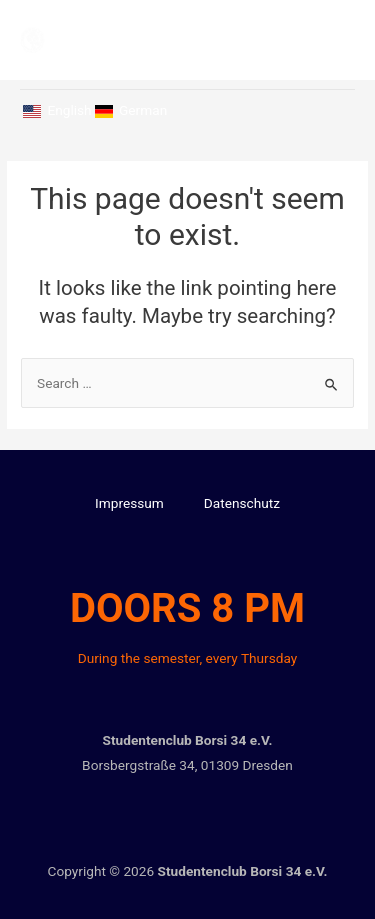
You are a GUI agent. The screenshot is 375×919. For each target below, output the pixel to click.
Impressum (129, 503)
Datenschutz (242, 503)
